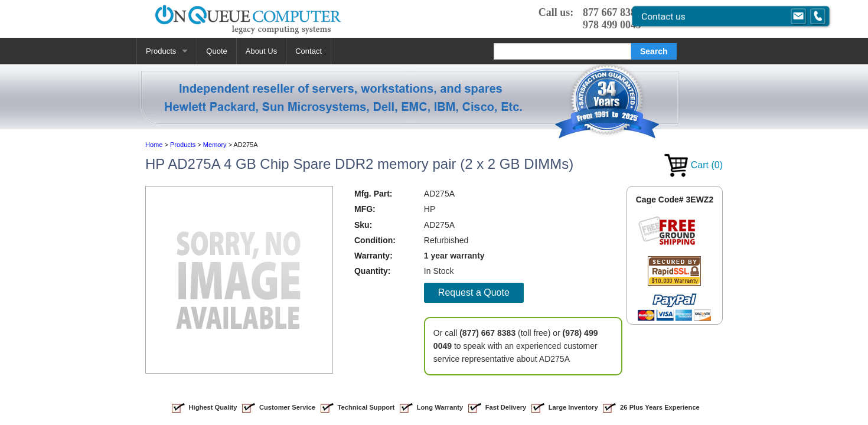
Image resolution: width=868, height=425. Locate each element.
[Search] (562, 51)
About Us (261, 51)
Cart (694, 165)
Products (161, 51)
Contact (309, 51)
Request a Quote (474, 292)
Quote (216, 51)
